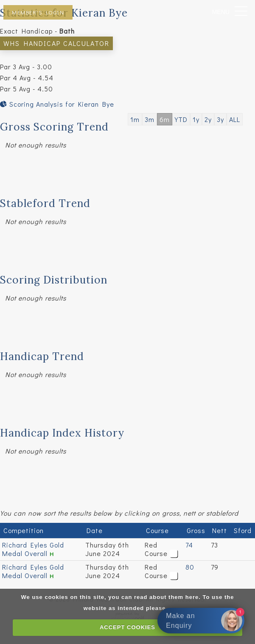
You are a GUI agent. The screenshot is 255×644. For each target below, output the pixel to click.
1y (196, 119)
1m (135, 119)
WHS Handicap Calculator (56, 43)
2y (208, 119)
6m (165, 119)
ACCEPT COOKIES (127, 627)
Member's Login (38, 12)
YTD (181, 119)
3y (220, 119)
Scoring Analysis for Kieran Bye (57, 104)
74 (189, 545)
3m (150, 119)
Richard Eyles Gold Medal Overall (33, 549)
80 (190, 567)
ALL (235, 119)
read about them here (166, 597)
